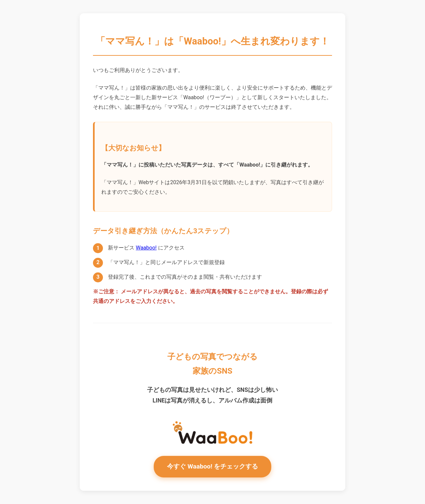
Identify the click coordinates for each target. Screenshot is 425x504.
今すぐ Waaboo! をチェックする (212, 466)
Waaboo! (146, 248)
